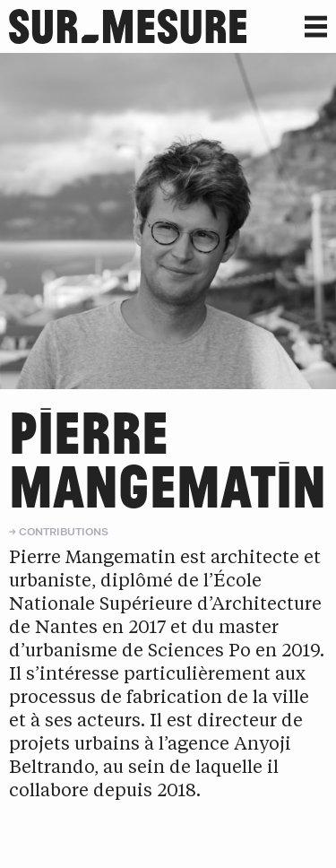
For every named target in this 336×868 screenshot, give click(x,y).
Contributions (64, 531)
